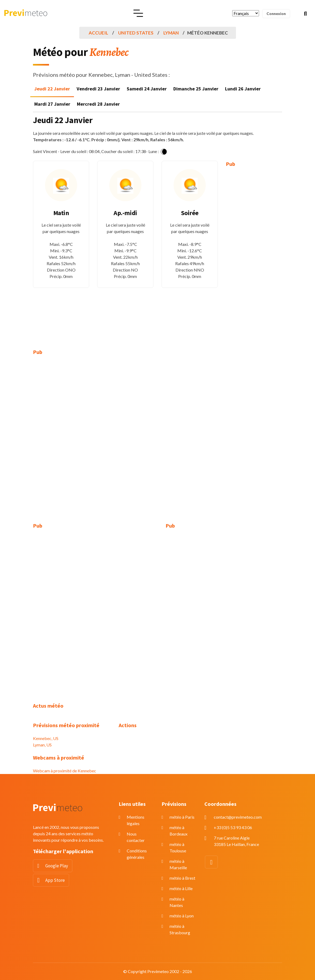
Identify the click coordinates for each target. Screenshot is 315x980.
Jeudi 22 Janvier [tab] (52, 89)
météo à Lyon (182, 916)
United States (136, 33)
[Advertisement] (254, 254)
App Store (55, 880)
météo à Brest (182, 878)
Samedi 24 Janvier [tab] (147, 89)
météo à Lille (181, 888)
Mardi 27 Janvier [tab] (52, 104)
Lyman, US (42, 745)
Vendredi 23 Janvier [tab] (98, 89)
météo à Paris (182, 817)
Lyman (171, 33)
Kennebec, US (46, 738)
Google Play (57, 866)
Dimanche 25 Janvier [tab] (196, 89)
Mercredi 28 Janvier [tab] (98, 104)
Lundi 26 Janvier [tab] (243, 89)
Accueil (98, 33)
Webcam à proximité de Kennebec (65, 771)
